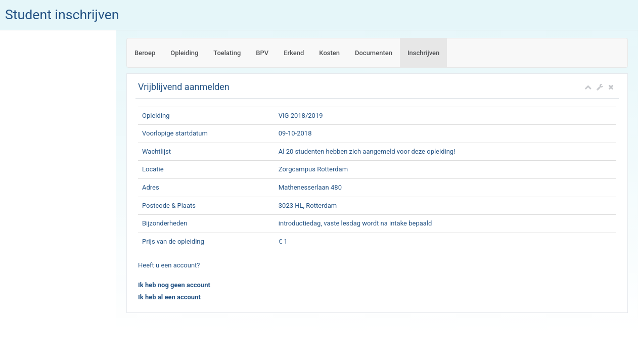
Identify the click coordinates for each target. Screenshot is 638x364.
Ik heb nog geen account (174, 285)
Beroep (145, 53)
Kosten (329, 53)
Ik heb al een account (169, 297)
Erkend (294, 53)
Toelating (227, 53)
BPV (262, 53)
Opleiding (184, 53)
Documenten (374, 53)
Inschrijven (423, 53)
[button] (600, 87)
